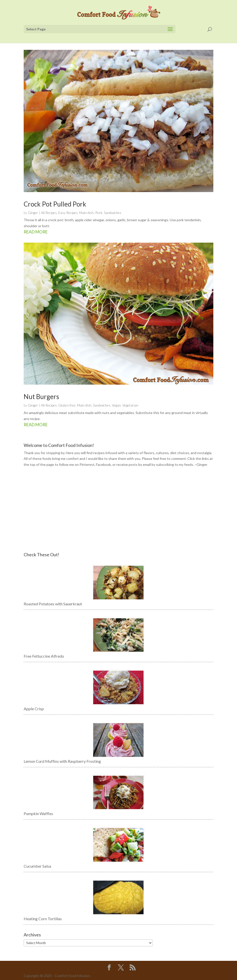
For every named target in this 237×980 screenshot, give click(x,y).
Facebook (103, 464)
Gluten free (67, 405)
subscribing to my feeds (175, 464)
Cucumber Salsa (37, 866)
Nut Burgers (41, 397)
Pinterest (87, 464)
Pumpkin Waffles (38, 813)
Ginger (33, 213)
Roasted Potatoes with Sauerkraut (53, 604)
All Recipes (49, 213)
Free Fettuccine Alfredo (44, 656)
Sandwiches (113, 213)
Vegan (116, 405)
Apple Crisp (34, 709)
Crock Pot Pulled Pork (55, 204)
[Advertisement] (118, 510)
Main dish (86, 213)
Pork (99, 213)
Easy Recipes (68, 213)
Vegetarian (130, 405)
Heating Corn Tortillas (43, 919)
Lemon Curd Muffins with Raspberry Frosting (62, 761)
